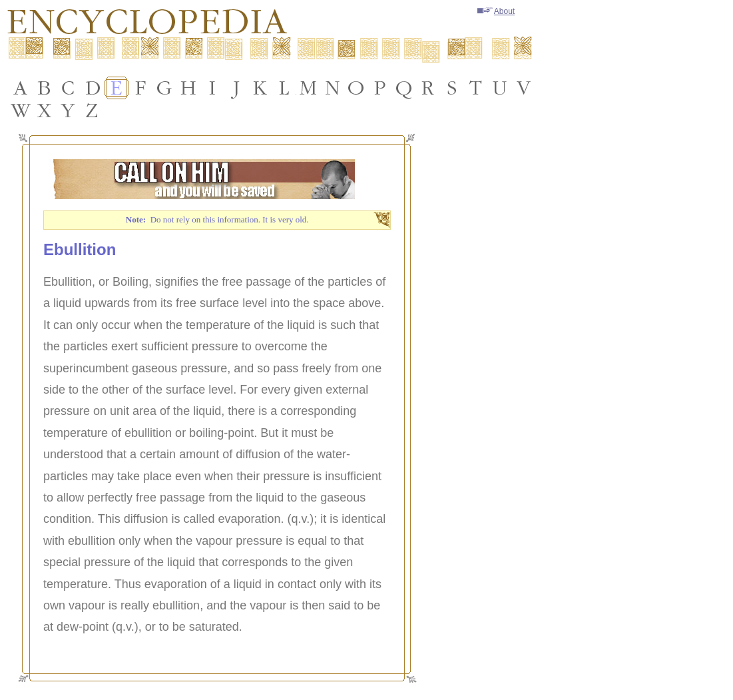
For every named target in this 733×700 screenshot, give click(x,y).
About (496, 11)
